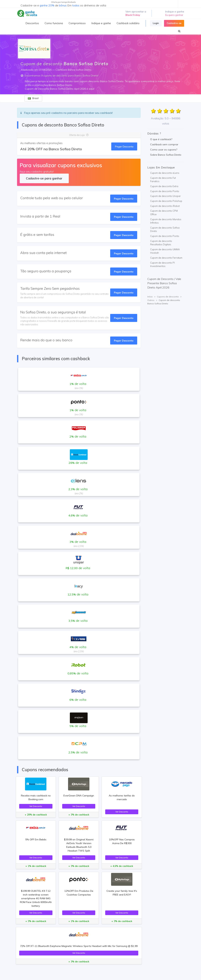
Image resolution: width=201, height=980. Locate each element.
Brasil (33, 98)
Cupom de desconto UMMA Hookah (165, 251)
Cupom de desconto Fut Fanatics (163, 180)
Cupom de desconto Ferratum (166, 258)
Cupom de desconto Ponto (165, 191)
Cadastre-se (174, 23)
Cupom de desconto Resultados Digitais (161, 243)
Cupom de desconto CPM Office (164, 213)
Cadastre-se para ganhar (44, 178)
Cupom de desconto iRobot (165, 206)
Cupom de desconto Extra (164, 186)
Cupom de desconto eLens (165, 173)
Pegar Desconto (124, 146)
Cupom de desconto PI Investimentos (162, 264)
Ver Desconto (36, 806)
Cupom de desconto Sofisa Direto (165, 229)
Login (156, 23)
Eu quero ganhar (174, 15)
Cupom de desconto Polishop (166, 201)
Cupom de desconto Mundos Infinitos (166, 221)
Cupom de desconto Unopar (165, 196)
